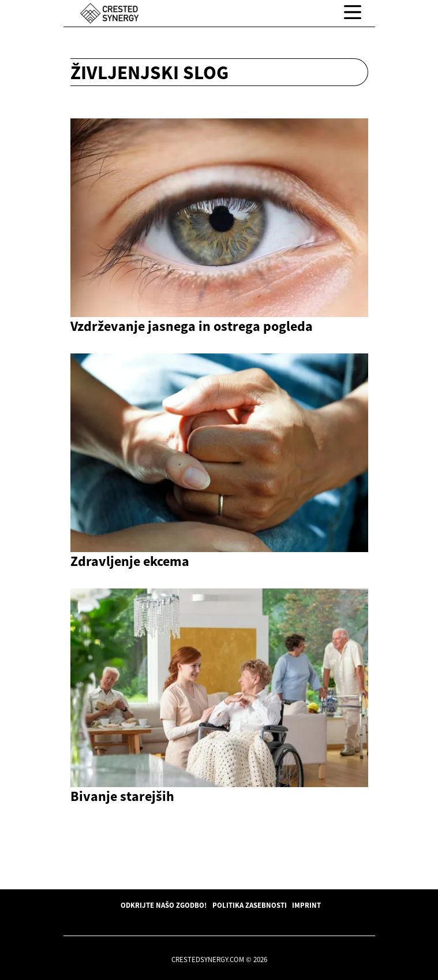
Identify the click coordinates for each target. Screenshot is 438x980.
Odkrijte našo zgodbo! (164, 905)
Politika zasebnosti (250, 905)
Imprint (306, 905)
